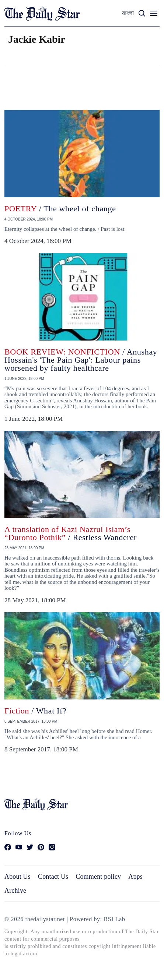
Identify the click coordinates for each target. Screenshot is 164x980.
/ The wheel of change (60, 209)
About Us (18, 877)
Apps (135, 877)
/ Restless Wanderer (71, 533)
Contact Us (53, 877)
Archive (15, 891)
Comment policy (98, 877)
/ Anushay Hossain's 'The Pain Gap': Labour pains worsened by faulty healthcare (81, 360)
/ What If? (36, 711)
